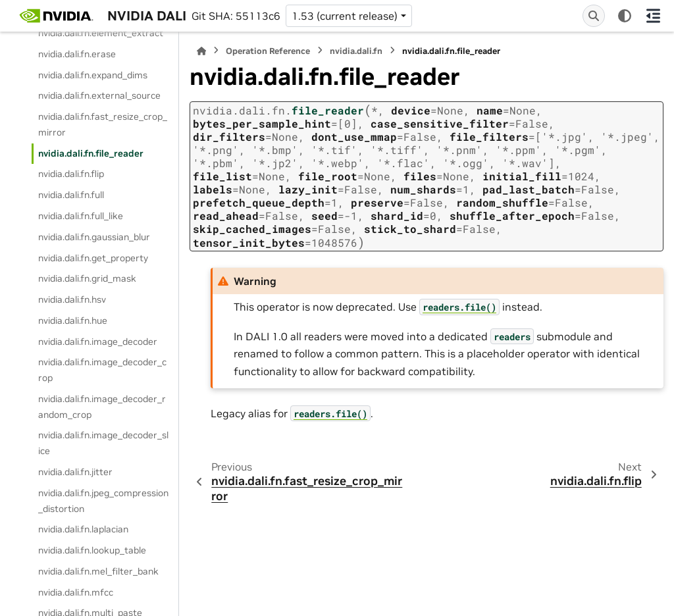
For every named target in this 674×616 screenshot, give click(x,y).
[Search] (594, 16)
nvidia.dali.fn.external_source (99, 95)
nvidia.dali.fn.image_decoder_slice (103, 443)
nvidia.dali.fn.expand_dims (93, 75)
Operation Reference (268, 51)
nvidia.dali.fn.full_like (81, 216)
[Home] (201, 51)
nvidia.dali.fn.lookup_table (92, 550)
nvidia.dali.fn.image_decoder (98, 342)
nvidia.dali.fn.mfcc (76, 592)
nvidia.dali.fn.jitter (75, 472)
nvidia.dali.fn (356, 51)
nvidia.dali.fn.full (71, 195)
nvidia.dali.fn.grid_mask (87, 278)
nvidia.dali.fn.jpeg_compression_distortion (103, 501)
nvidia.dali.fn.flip (71, 174)
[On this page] (653, 16)
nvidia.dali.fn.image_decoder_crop (102, 370)
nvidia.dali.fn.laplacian (83, 529)
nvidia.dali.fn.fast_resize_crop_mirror (103, 124)
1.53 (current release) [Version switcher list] (345, 16)
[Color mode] (625, 16)
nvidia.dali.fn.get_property (93, 258)
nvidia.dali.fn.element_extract (101, 33)
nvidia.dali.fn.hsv (72, 299)
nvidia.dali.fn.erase (77, 54)
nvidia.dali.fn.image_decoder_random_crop (102, 407)
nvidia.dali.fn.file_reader (91, 153)
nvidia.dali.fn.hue (73, 321)
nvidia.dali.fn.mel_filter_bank (98, 571)
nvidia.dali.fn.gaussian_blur (94, 237)
